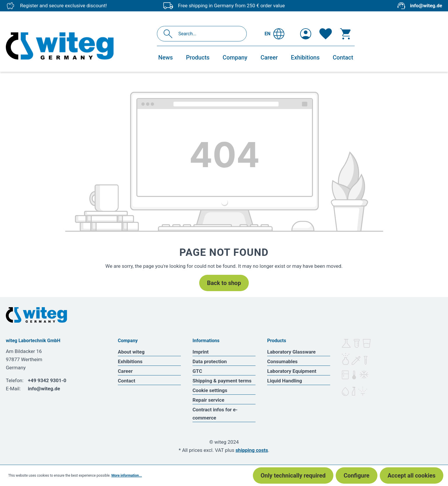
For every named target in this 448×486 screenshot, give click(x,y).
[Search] (170, 34)
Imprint (201, 352)
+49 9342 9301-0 (47, 380)
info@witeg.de (426, 6)
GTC (197, 371)
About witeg (131, 352)
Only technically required (293, 475)
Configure (356, 475)
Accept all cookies (412, 475)
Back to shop (224, 283)
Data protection (210, 361)
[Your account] (306, 34)
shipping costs (252, 450)
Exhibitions (130, 361)
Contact (127, 381)
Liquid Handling (285, 381)
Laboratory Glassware (291, 352)
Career (125, 371)
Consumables (282, 361)
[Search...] (208, 34)
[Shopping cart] (345, 34)
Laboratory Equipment (292, 371)
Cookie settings (210, 390)
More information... (127, 475)
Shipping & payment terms (222, 381)
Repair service (208, 400)
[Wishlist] (326, 34)
